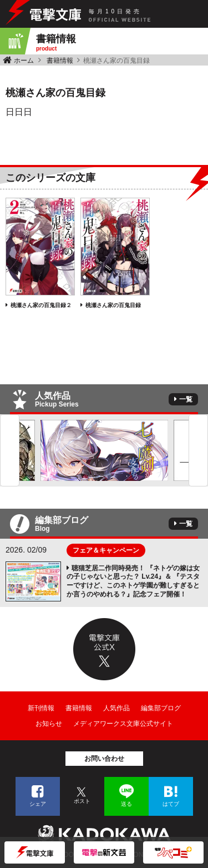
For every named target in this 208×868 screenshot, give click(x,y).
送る (126, 804)
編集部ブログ (161, 708)
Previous (10, 450)
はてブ (171, 804)
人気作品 (116, 708)
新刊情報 (41, 708)
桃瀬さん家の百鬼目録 (113, 305)
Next (198, 450)
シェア (38, 804)
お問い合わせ (104, 759)
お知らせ (49, 724)
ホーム (24, 61)
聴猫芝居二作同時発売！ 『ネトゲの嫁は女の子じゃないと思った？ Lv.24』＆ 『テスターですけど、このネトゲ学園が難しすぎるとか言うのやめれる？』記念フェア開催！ (133, 581)
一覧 (186, 399)
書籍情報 (60, 61)
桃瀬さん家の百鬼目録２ (41, 305)
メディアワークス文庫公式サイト (123, 724)
